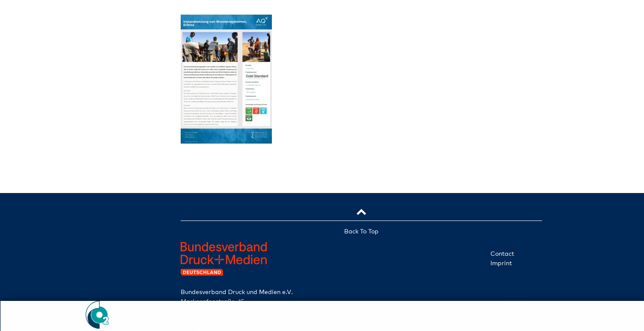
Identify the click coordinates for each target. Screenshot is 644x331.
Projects (99, 201)
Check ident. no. (99, 268)
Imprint (501, 263)
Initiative (99, 139)
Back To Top (361, 231)
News (99, 222)
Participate (99, 242)
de (111, 290)
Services (99, 181)
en (87, 290)
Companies (99, 160)
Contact (502, 253)
